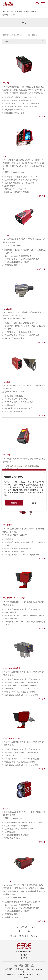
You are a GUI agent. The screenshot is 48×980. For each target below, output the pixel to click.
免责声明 (9, 969)
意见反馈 (24, 958)
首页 (6, 12)
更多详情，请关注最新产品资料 (24, 936)
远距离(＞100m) (9, 15)
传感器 (19, 12)
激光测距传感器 (30, 12)
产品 (13, 12)
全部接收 (14, 503)
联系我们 (24, 955)
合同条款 (19, 969)
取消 (34, 503)
